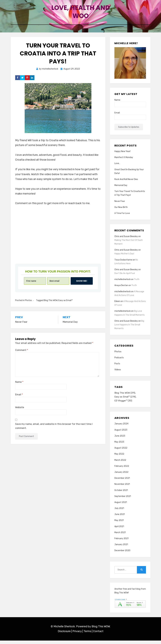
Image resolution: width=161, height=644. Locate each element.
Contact (98, 635)
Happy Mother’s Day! (124, 257)
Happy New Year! (122, 154)
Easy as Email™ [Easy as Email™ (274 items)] (125, 400)
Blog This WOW (51, 303)
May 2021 (119, 524)
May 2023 (119, 445)
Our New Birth (121, 210)
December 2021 (122, 482)
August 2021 (121, 506)
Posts (117, 367)
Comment (22, 353)
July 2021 (119, 512)
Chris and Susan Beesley (126, 239)
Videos (118, 373)
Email (19, 398)
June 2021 (120, 518)
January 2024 (121, 427)
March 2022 (120, 464)
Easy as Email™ (66, 303)
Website (20, 410)
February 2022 (122, 470)
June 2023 (120, 439)
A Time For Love (122, 216)
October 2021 (121, 494)
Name (19, 385)
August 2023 (121, 433)
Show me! (82, 284)
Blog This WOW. (101, 630)
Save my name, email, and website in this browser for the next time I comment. (54, 429)
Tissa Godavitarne (123, 263)
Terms (87, 635)
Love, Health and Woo (81, 13)
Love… (117, 167)
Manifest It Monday (124, 160)
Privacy (77, 635)
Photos (28, 303)
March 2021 (120, 536)
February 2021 (121, 542)
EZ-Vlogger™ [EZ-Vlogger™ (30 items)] (123, 404)
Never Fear (120, 204)
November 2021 (122, 488)
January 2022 (121, 476)
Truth (137, 282)
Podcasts (119, 361)
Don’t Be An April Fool (125, 276)
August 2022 (121, 451)
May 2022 (119, 457)
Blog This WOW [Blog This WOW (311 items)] (125, 396)
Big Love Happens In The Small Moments (129, 328)
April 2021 (119, 530)
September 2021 (123, 500)
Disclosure (64, 635)
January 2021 (121, 548)
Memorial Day (121, 188)
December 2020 (122, 554)
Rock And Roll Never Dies (126, 182)
